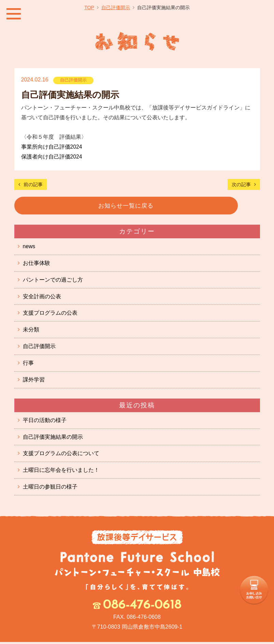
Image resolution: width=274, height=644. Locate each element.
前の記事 (33, 184)
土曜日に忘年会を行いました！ (61, 472)
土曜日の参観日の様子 (50, 489)
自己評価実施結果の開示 (53, 439)
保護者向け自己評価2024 (52, 157)
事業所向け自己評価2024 (52, 147)
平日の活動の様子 (45, 422)
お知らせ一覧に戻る (137, 206)
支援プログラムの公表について (61, 455)
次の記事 (241, 184)
